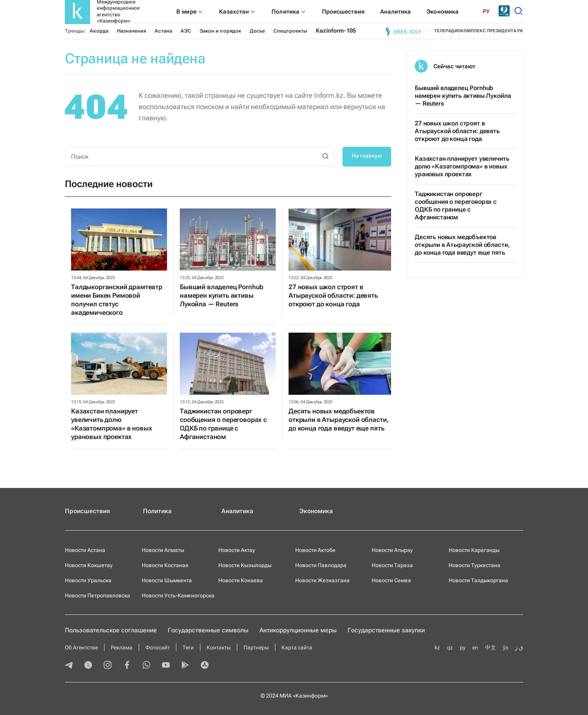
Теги (188, 647)
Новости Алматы (163, 550)
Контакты (219, 647)
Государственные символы (208, 630)
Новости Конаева (241, 580)
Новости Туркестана (474, 565)
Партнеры (256, 647)
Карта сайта (297, 647)
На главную (367, 156)
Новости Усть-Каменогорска (178, 595)
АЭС (186, 31)
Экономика (316, 511)
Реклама (122, 647)
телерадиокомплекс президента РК (479, 31)
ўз (505, 647)
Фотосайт (157, 647)
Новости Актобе (315, 550)
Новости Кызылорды (245, 565)
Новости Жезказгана (322, 580)
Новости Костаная (165, 565)
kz (437, 647)
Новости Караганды (474, 550)
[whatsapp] (146, 666)
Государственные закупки (386, 630)
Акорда (99, 31)
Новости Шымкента (167, 580)
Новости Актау (237, 550)
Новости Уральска (88, 580)
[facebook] (127, 666)
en (475, 647)
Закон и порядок (220, 31)
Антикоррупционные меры (298, 630)
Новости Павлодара (321, 565)
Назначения (132, 31)
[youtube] (166, 666)
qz (450, 647)
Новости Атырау (392, 550)
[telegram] (69, 666)
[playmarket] (185, 666)
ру (463, 647)
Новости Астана (85, 550)
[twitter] (88, 666)
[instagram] (108, 666)
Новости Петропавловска (97, 595)
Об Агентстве (81, 647)
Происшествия (87, 511)
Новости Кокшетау (89, 565)
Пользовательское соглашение (111, 630)
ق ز (519, 647)
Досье (257, 31)
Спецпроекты (290, 31)
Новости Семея (391, 580)
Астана (163, 31)
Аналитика (237, 511)
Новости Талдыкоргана (478, 580)
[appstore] (205, 666)
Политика (157, 511)
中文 (491, 647)
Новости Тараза (392, 565)
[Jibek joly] (404, 31)
